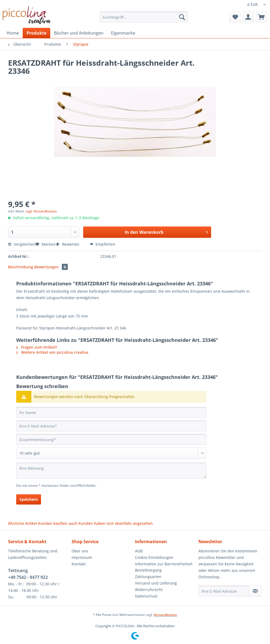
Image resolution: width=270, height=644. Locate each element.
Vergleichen (22, 244)
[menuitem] (144, 20)
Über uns (80, 551)
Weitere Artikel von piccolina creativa (52, 352)
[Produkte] (36, 33)
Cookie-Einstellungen (154, 557)
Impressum (82, 557)
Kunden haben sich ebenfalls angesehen (116, 523)
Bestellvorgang (148, 570)
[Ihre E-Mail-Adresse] (111, 426)
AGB (139, 551)
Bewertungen (51, 267)
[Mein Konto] (248, 17)
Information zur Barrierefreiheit (164, 564)
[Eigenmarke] (123, 33)
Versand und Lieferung (156, 583)
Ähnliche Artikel (23, 523)
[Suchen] (182, 17)
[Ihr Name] (111, 412)
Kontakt (79, 564)
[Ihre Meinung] (111, 471)
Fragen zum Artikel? (37, 347)
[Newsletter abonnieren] (255, 591)
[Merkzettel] (235, 17)
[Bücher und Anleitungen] (79, 33)
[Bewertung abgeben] (111, 453)
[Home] (13, 33)
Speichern (29, 499)
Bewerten (68, 244)
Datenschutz (146, 596)
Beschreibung (21, 267)
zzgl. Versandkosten (41, 211)
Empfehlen (103, 244)
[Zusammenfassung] (111, 439)
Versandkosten (165, 615)
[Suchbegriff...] (144, 17)
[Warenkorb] (261, 17)
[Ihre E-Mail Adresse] (224, 591)
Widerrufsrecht (149, 590)
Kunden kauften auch (58, 523)
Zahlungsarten (148, 577)
